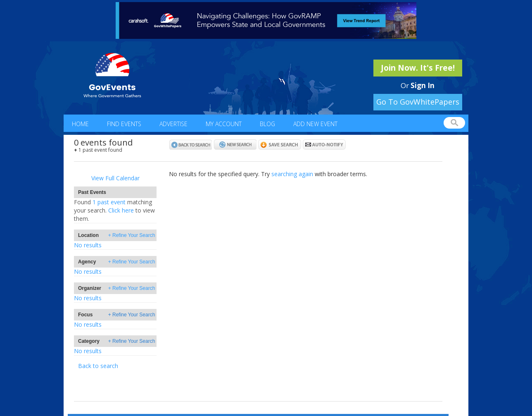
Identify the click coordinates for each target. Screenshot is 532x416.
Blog (267, 124)
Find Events (124, 124)
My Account (224, 124)
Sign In (423, 85)
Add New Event (315, 124)
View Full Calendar (115, 178)
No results (88, 245)
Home (80, 124)
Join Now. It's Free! (418, 68)
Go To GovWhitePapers (418, 102)
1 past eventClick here (114, 210)
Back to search (98, 366)
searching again (292, 174)
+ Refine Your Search (132, 235)
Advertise (173, 124)
